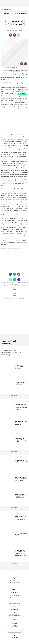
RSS (14, 613)
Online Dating (21, 286)
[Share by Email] (19, 35)
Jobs (15, 591)
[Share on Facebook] (10, 35)
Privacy (15, 607)
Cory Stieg (14, 29)
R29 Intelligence (14, 596)
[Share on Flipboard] (19, 274)
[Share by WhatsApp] (15, 280)
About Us (14, 590)
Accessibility (14, 610)
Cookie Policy (14, 608)
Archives (14, 611)
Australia (14, 627)
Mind (14, 286)
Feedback (14, 594)
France (14, 625)
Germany (14, 624)
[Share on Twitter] (15, 274)
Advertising (14, 593)
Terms (14, 605)
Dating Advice (8, 286)
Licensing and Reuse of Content (14, 597)
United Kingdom (15, 622)
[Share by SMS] (19, 280)
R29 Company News (14, 604)
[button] (14, 35)
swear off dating (10, 227)
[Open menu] (27, 9)
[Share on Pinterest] (15, 35)
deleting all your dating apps (8, 102)
